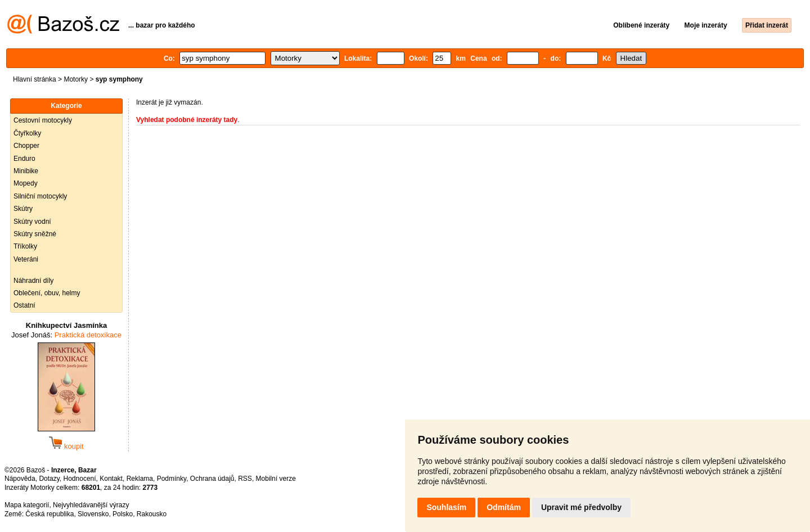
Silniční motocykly (40, 196)
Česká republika (49, 514)
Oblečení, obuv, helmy (47, 293)
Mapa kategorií (27, 505)
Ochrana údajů (212, 479)
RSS (245, 479)
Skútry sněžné (35, 234)
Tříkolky (25, 246)
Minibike (26, 171)
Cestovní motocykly (43, 120)
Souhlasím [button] (446, 507)
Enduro (24, 159)
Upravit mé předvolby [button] (581, 507)
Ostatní (24, 305)
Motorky (76, 79)
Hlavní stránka (35, 79)
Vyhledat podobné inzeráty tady (187, 120)
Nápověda (20, 479)
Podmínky (172, 479)
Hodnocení (80, 479)
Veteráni (26, 259)
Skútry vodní (32, 222)
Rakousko (152, 514)
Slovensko (93, 514)
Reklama (140, 479)
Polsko (123, 514)
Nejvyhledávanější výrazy (91, 505)
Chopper (26, 146)
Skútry (23, 209)
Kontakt (111, 479)
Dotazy (49, 479)
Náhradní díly (33, 281)
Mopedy (26, 183)
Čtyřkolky (27, 133)
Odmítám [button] (504, 507)
